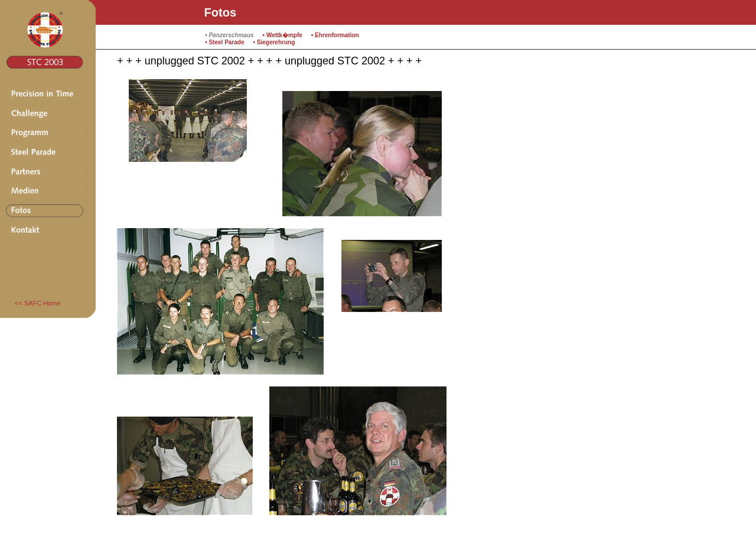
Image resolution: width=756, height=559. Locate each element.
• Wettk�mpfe (283, 35)
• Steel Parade (224, 42)
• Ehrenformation (335, 35)
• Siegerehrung (274, 42)
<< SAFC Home (38, 303)
